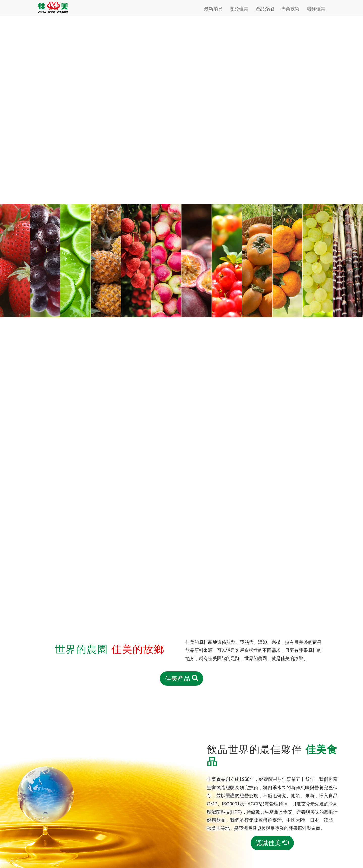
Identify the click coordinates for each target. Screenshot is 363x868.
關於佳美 (239, 9)
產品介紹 (265, 9)
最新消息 (213, 9)
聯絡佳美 (316, 9)
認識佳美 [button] (272, 843)
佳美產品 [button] (181, 678)
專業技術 (290, 9)
